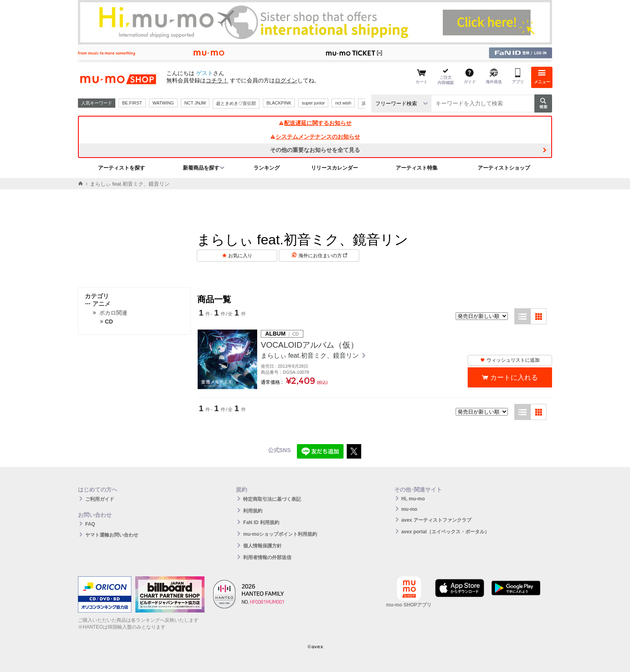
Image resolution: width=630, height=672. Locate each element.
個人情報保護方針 (262, 546)
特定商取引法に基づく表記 (272, 499)
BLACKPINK (279, 103)
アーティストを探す (122, 168)
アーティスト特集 (417, 168)
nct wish (343, 103)
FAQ (90, 524)
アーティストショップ (504, 168)
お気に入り (240, 256)
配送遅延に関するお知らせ (315, 123)
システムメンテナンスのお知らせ (315, 137)
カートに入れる (514, 378)
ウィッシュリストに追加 (510, 360)
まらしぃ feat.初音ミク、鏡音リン (311, 355)
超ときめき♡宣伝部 (236, 103)
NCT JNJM (195, 103)
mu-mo (409, 509)
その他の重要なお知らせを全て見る (315, 150)
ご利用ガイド (100, 499)
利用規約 (253, 511)
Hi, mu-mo (413, 499)
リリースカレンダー (334, 168)
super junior (313, 103)
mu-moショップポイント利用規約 (280, 534)
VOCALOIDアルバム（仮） (310, 345)
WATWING (163, 103)
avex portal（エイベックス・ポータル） (445, 532)
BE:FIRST (132, 103)
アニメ (98, 304)
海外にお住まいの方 (323, 256)
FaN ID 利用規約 (261, 522)
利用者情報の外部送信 (267, 557)
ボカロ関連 (113, 313)
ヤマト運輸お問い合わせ (112, 535)
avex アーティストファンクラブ (436, 520)
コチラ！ (217, 80)
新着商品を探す (201, 168)
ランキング (267, 168)
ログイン (286, 80)
